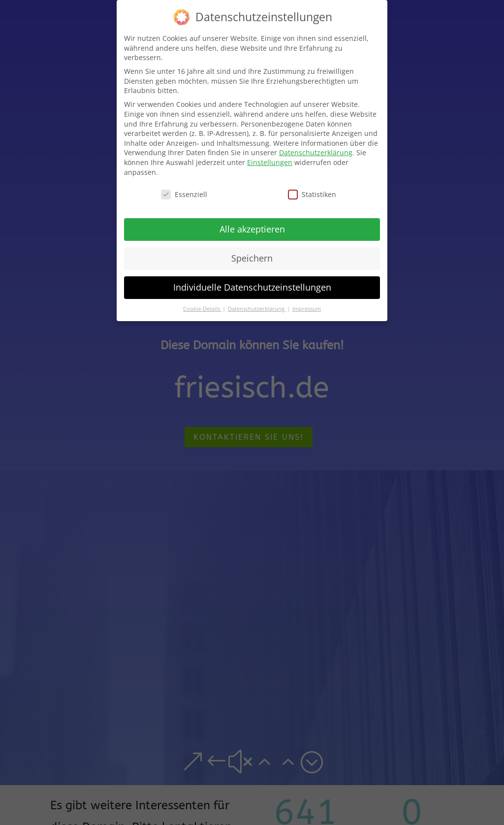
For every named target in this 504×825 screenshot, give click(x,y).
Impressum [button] (307, 308)
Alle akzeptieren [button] (252, 228)
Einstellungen (270, 161)
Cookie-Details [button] (202, 308)
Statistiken (312, 193)
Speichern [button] (252, 257)
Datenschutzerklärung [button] (257, 308)
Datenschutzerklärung (316, 151)
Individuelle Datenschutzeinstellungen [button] (252, 286)
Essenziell (184, 193)
